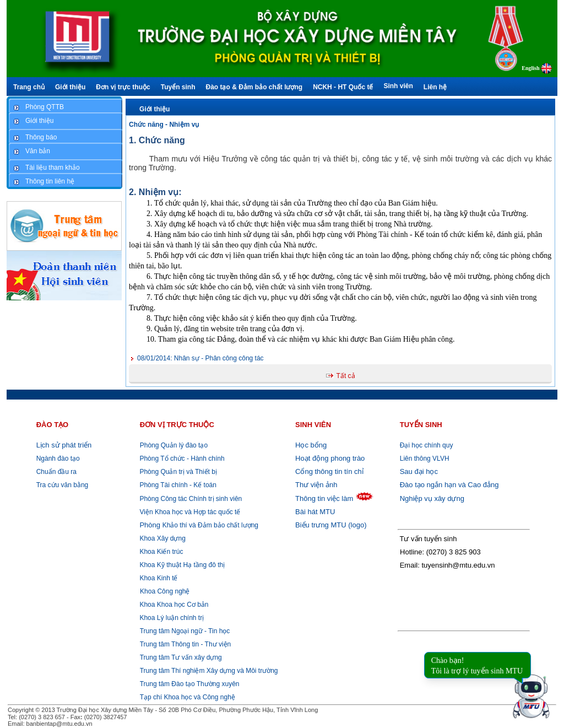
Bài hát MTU (315, 512)
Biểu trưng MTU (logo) (331, 525)
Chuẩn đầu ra (56, 472)
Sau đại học (419, 471)
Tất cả (346, 376)
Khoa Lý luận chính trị (171, 618)
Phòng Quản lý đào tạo (174, 445)
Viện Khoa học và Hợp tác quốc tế (189, 512)
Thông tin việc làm (324, 498)
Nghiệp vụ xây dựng (432, 498)
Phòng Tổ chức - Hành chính (181, 459)
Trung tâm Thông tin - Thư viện (186, 644)
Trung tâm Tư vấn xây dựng (181, 657)
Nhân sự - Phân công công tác (200, 358)
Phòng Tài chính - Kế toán (177, 485)
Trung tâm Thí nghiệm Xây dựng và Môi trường (209, 671)
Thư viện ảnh (316, 485)
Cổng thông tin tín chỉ (329, 471)
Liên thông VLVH (425, 459)
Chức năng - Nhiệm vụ (164, 125)
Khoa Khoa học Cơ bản (173, 605)
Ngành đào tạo (58, 459)
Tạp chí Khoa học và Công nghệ (188, 697)
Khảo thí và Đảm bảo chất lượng (198, 525)
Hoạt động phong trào (330, 458)
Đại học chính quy (427, 445)
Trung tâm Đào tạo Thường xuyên (190, 684)
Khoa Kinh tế (158, 578)
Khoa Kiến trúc (160, 552)
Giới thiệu (154, 109)
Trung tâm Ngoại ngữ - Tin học (185, 631)
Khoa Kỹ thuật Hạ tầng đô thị (181, 565)
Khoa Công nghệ (165, 591)
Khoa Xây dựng (162, 538)
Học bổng (311, 445)
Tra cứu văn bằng (63, 485)
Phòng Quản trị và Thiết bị (177, 472)
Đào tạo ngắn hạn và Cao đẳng (449, 485)
